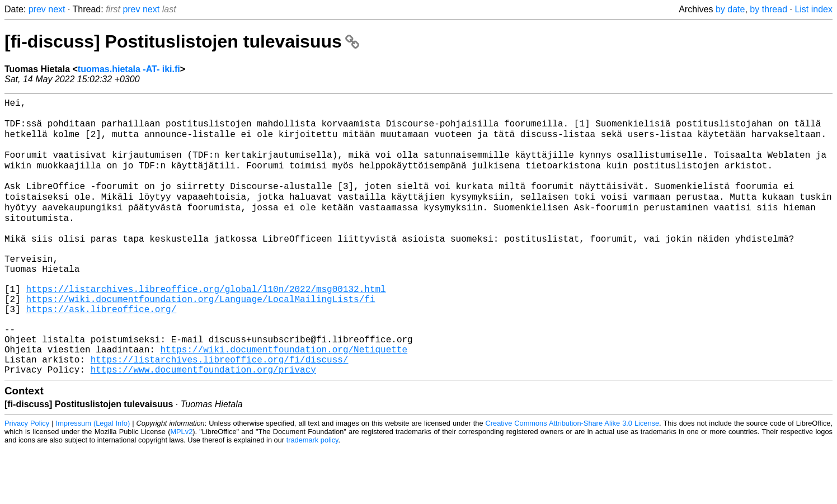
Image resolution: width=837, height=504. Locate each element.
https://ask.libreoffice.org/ (101, 351)
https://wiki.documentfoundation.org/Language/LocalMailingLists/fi (200, 338)
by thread (768, 9)
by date (730, 9)
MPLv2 (181, 487)
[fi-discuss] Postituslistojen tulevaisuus (182, 41)
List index (814, 9)
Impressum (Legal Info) (93, 479)
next (57, 9)
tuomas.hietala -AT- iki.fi (129, 69)
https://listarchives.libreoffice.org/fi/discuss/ (220, 412)
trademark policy (312, 495)
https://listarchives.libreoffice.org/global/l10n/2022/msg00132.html (206, 326)
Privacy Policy (27, 479)
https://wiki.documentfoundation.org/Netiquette (284, 400)
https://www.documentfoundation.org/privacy (203, 425)
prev (37, 9)
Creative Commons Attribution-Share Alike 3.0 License (572, 479)
